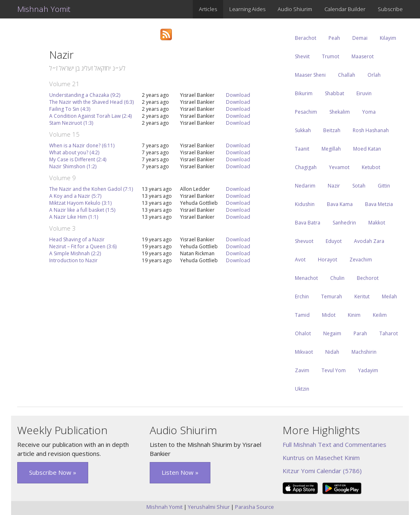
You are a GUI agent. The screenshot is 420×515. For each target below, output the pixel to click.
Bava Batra (308, 223)
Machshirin (364, 352)
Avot (300, 260)
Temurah (332, 296)
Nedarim (305, 186)
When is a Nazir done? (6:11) (82, 145)
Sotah (359, 186)
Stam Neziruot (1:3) (71, 123)
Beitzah (332, 130)
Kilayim (388, 38)
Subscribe (390, 9)
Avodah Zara (369, 241)
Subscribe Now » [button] (53, 472)
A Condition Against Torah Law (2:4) (90, 116)
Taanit (302, 149)
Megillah (331, 149)
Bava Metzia (379, 204)
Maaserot (363, 56)
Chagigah (306, 167)
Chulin (337, 278)
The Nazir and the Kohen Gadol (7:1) (91, 189)
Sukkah (303, 130)
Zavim (302, 370)
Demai (360, 38)
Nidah (332, 352)
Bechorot (368, 278)
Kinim (354, 315)
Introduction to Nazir (73, 260)
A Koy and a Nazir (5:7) (75, 196)
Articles (208, 9)
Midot (329, 315)
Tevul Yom (334, 370)
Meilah (389, 296)
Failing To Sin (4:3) (70, 109)
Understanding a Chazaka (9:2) (85, 95)
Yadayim (368, 370)
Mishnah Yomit (44, 9)
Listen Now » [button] (180, 472)
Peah (334, 38)
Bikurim (304, 93)
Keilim (380, 315)
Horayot (328, 260)
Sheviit (302, 56)
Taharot (389, 333)
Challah (347, 75)
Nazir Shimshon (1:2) (73, 166)
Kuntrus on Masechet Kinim (321, 458)
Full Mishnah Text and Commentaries (334, 444)
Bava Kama (340, 204)
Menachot (306, 278)
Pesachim (306, 112)
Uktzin (302, 389)
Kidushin (305, 204)
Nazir (334, 186)
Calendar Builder (345, 9)
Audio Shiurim (295, 9)
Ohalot (303, 333)
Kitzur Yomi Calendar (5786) (322, 471)
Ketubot (371, 167)
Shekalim (340, 112)
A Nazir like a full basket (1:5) (82, 210)
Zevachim (361, 260)
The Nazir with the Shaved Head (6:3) (91, 102)
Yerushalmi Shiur (209, 507)
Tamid (302, 315)
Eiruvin (364, 93)
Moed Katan (367, 149)
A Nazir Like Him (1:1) (74, 217)
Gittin (384, 186)
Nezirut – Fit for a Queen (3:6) (83, 246)
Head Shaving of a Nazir (77, 239)
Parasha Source (255, 507)
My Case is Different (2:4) (78, 159)
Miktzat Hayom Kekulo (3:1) (80, 203)
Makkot (377, 223)
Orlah (374, 75)
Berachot (306, 38)
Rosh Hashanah (371, 130)
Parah (360, 333)
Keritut (362, 296)
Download (238, 95)
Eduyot (334, 241)
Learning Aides (247, 9)
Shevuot (304, 241)
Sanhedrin (344, 223)
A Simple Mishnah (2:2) (75, 253)
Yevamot (339, 167)
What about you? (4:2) (74, 152)
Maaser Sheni (310, 75)
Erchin (302, 296)
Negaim (332, 333)
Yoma (369, 112)
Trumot (331, 56)
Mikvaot (304, 352)
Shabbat (334, 93)
